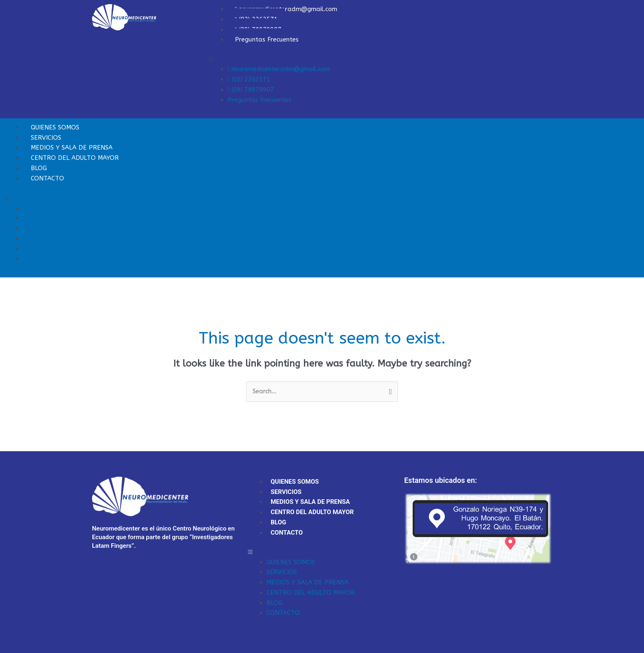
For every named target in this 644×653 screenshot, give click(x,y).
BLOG (31, 249)
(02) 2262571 (249, 79)
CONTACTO (47, 178)
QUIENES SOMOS (47, 208)
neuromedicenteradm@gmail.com (279, 69)
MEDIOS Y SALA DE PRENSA (63, 228)
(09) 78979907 (251, 90)
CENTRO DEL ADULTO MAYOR (75, 158)
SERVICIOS (38, 218)
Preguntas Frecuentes (267, 39)
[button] (381, 59)
